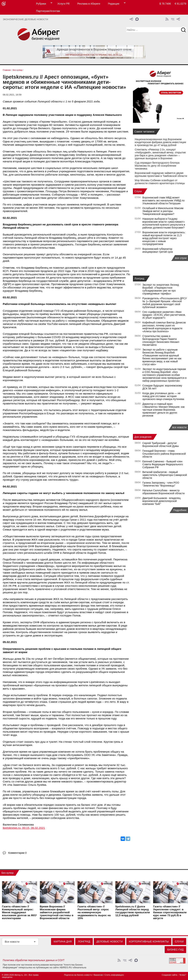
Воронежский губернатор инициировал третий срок (158, 250)
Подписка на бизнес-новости (78, 975)
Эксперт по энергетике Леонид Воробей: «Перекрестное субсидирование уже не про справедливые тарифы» (161, 289)
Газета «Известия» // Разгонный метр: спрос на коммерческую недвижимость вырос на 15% (94, 912)
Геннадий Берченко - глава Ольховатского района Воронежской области (164, 454)
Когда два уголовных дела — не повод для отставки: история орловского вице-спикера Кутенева (163, 396)
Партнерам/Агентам (48, 11)
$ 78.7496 (165, 4)
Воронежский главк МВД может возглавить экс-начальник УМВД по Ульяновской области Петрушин (164, 200)
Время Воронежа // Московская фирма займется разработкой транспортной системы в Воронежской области (57, 912)
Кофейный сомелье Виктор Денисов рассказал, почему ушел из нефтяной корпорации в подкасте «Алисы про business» (164, 327)
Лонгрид (139, 279)
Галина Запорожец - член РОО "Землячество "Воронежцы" (161, 484)
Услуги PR (64, 4)
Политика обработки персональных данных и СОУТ (34, 960)
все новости (179, 427)
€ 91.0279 (180, 4)
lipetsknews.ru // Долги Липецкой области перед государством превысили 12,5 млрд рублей (133, 911)
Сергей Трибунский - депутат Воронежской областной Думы (161, 445)
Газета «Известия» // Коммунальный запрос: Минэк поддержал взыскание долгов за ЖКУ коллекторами (19, 912)
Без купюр (8, 873)
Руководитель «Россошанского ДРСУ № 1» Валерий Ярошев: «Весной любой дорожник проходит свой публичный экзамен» (165, 303)
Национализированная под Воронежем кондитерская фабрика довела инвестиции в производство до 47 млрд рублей (160, 142)
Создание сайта (169, 975)
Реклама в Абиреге (89, 4)
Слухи (138, 191)
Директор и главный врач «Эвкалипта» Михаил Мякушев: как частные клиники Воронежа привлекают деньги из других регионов (164, 410)
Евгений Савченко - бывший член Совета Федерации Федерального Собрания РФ (163, 464)
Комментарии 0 (17, 853)
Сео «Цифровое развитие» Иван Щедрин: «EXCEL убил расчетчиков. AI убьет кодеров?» (164, 315)
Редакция (114, 4)
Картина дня (63, 942)
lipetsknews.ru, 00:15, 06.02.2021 (24, 828)
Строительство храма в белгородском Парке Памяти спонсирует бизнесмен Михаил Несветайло (161, 340)
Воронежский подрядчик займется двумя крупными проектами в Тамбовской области (161, 174)
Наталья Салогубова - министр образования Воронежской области (164, 492)
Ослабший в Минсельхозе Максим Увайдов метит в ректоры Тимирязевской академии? (163, 211)
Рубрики (41, 4)
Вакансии (98, 975)
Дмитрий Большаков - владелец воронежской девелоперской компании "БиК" (162, 501)
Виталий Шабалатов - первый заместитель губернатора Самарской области (165, 475)
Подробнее (180, 510)
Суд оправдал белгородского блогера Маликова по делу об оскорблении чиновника (157, 166)
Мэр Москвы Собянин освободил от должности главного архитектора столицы (160, 182)
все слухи (181, 258)
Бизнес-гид (175, 950)
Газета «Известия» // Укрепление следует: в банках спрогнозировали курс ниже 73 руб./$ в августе (170, 912)
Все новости (12, 942)
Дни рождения (143, 437)
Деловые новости (110, 942)
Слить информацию (114, 975)
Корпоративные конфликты (149, 942)
